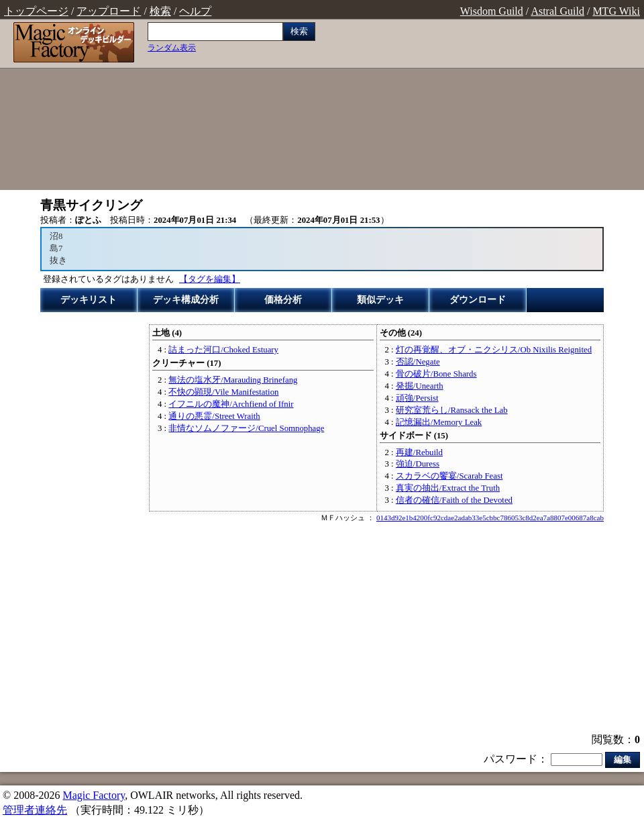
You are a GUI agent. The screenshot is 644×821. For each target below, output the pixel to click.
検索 (160, 11)
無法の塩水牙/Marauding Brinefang (233, 380)
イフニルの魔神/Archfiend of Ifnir (231, 404)
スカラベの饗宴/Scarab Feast (449, 476)
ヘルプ (195, 11)
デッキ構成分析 (186, 300)
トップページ (36, 11)
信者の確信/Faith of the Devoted (454, 500)
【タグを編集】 (210, 279)
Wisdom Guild (492, 11)
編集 (623, 760)
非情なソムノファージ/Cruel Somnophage (246, 428)
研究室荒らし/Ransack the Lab (452, 410)
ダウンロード (478, 300)
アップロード (109, 11)
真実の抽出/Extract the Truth (448, 488)
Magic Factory (94, 795)
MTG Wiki (616, 11)
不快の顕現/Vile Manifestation (223, 392)
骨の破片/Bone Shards (436, 374)
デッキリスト (89, 300)
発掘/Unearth (420, 386)
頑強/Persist (417, 398)
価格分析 (283, 300)
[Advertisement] (483, 106)
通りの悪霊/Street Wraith (214, 416)
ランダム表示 (172, 48)
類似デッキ (380, 300)
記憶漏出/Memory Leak (439, 422)
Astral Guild (557, 11)
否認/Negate (418, 362)
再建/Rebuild (419, 452)
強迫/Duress (418, 464)
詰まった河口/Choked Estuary (223, 350)
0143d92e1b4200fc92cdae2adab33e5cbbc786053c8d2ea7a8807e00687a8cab (490, 518)
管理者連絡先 (35, 810)
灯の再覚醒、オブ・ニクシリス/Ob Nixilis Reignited (494, 350)
